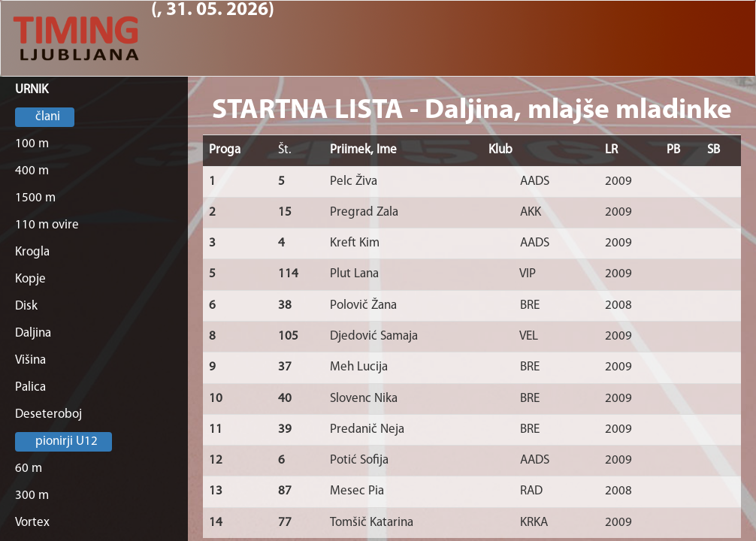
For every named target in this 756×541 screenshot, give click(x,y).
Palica (30, 387)
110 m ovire (47, 225)
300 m (32, 496)
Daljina (33, 333)
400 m (32, 171)
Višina (30, 360)
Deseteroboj (48, 414)
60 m (29, 468)
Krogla (32, 252)
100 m (32, 144)
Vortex (32, 523)
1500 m (35, 198)
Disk (26, 306)
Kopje (30, 279)
